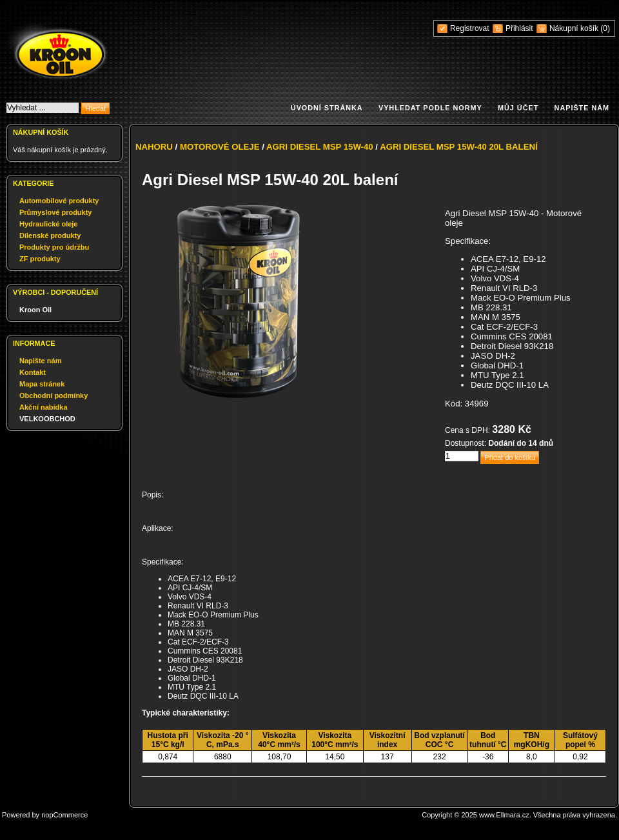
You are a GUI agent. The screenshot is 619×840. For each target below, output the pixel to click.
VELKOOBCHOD (47, 419)
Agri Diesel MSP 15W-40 (320, 147)
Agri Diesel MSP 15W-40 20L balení (459, 147)
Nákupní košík (575, 28)
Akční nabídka (44, 407)
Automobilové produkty (59, 201)
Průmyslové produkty (55, 212)
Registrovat (470, 28)
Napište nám (582, 108)
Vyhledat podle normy (430, 108)
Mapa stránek (42, 384)
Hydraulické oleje (49, 224)
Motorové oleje (220, 147)
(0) (605, 28)
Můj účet (518, 108)
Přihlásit (519, 28)
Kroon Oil (35, 310)
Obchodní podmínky (54, 395)
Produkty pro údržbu (54, 247)
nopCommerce (64, 815)
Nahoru (154, 147)
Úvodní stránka (327, 108)
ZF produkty (40, 259)
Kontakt (33, 372)
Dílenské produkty (50, 235)
